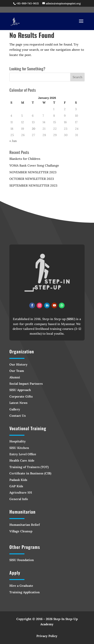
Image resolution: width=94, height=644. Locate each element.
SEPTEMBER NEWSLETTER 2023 (33, 185)
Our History (18, 364)
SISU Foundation (22, 560)
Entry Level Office (23, 454)
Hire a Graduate (21, 586)
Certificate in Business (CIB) (30, 473)
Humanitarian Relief (25, 525)
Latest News (18, 403)
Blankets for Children (25, 159)
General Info (19, 499)
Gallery (15, 409)
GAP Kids (16, 486)
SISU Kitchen (19, 448)
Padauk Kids (18, 480)
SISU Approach (20, 390)
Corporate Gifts (21, 396)
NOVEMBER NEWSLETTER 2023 (33, 172)
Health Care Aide (22, 460)
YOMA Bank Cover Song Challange (34, 165)
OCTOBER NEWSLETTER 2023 (32, 179)
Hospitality (18, 441)
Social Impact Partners (26, 384)
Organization (22, 351)
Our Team (17, 371)
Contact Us (18, 416)
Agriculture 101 (21, 492)
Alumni (15, 377)
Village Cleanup (21, 531)
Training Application (25, 592)
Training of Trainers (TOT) (29, 467)
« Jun (13, 141)
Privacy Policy (47, 636)
